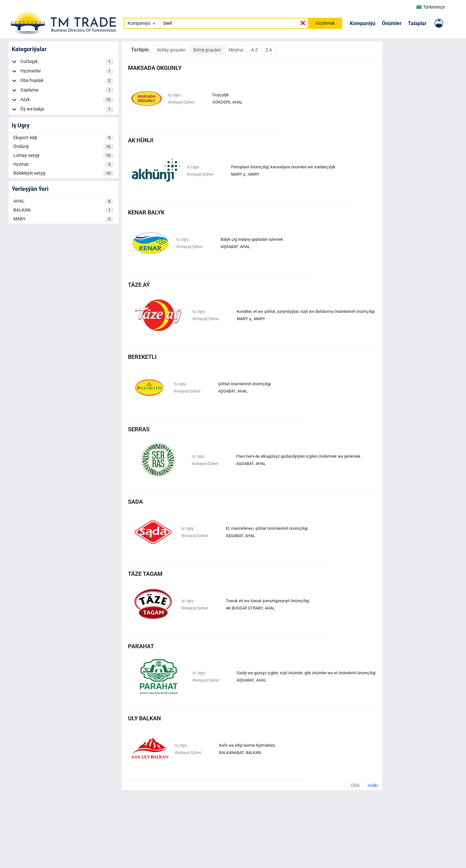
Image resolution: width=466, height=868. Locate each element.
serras (139, 429)
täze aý (139, 285)
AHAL (63, 201)
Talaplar (417, 23)
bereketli (142, 357)
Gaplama (67, 91)
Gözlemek (325, 23)
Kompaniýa (363, 23)
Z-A (269, 50)
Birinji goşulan (208, 50)
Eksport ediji (63, 138)
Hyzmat (63, 165)
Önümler (392, 23)
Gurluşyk (67, 62)
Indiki (373, 785)
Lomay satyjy (63, 156)
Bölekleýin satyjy (63, 173)
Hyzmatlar (67, 71)
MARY (63, 219)
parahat (141, 646)
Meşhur (236, 50)
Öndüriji (63, 147)
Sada (135, 502)
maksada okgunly (155, 68)
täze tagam (145, 574)
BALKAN (63, 210)
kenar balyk (146, 212)
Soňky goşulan (172, 50)
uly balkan (144, 718)
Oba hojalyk (67, 81)
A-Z (255, 50)
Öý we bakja (67, 110)
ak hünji (141, 140)
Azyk (67, 100)
